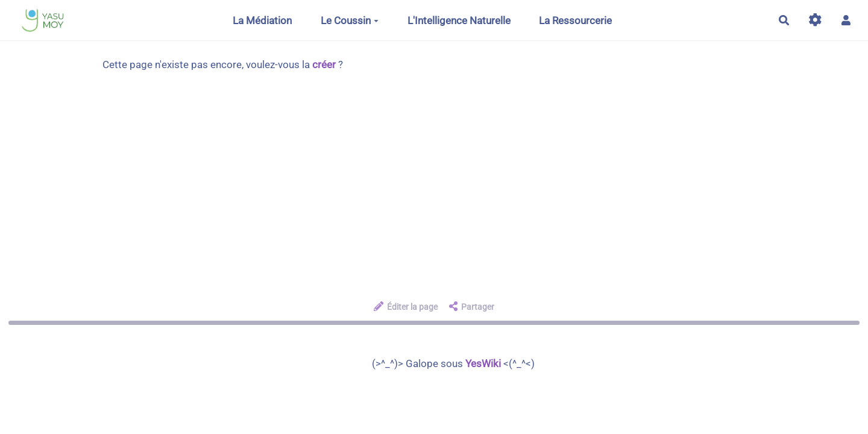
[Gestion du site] (815, 20)
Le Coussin (350, 20)
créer (324, 64)
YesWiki (483, 363)
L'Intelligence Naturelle (459, 20)
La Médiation (262, 20)
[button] (846, 20)
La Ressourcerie (575, 20)
